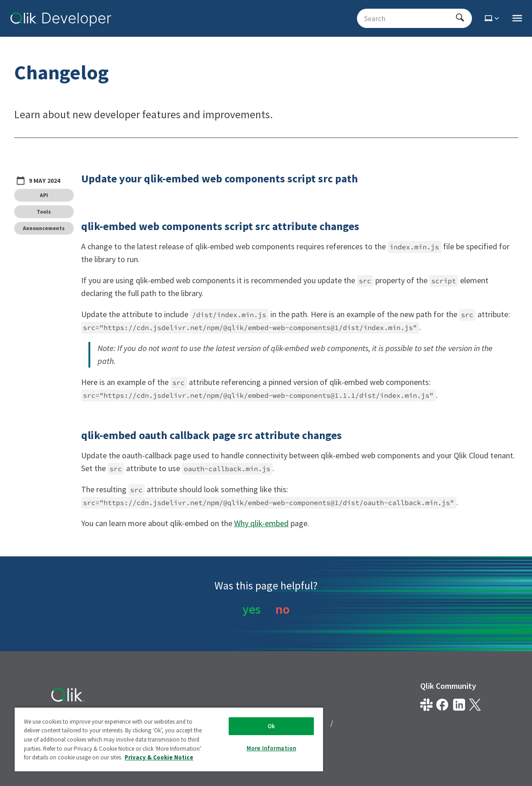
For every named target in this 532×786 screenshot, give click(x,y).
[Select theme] (493, 18)
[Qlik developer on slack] (426, 705)
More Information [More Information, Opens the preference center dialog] (271, 748)
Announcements (44, 228)
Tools (44, 212)
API (44, 195)
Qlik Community (448, 686)
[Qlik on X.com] (475, 705)
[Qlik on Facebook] (442, 705)
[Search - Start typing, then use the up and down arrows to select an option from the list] (409, 18)
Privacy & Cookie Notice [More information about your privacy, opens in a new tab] (159, 757)
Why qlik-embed (261, 523)
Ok (271, 726)
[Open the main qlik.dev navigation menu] (517, 18)
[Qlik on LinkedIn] (459, 705)
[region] (169, 739)
